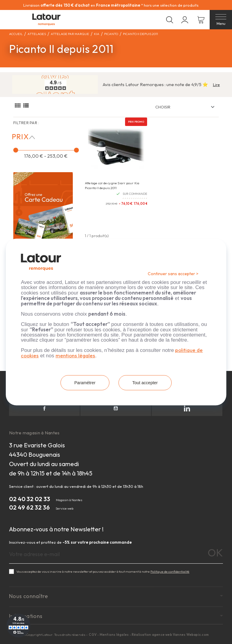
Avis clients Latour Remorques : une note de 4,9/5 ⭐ (155, 84)
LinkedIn (187, 408)
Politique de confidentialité (170, 572)
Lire (216, 85)
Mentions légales (114, 635)
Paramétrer (85, 383)
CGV (93, 635)
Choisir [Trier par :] (163, 107)
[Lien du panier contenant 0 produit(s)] (201, 20)
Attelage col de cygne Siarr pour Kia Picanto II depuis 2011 (112, 185)
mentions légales (75, 355)
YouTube (116, 408)
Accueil (16, 34)
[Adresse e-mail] (116, 554)
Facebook (44, 408)
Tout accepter (145, 383)
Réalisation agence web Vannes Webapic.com (170, 635)
